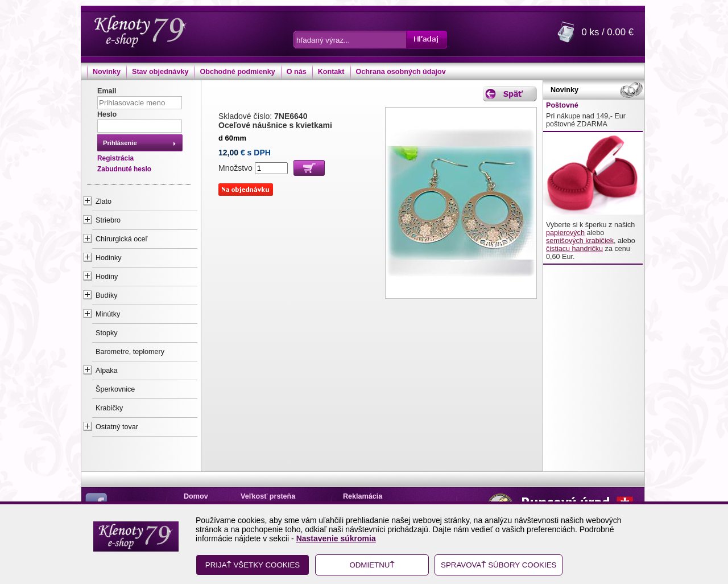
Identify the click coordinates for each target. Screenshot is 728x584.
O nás (297, 72)
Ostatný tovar (117, 427)
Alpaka (107, 371)
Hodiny (107, 277)
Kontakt (331, 72)
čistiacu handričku (574, 249)
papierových (565, 233)
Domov (196, 496)
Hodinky (109, 258)
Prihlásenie (120, 143)
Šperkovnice (115, 389)
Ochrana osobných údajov (401, 72)
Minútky (108, 314)
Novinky (107, 72)
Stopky (107, 333)
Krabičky (109, 408)
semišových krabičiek (580, 241)
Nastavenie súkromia (336, 538)
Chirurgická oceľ (121, 239)
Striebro (108, 220)
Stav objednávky (160, 72)
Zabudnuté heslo (124, 169)
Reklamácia (363, 496)
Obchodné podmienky (237, 72)
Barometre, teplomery (130, 352)
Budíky (107, 295)
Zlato (104, 201)
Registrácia (115, 158)
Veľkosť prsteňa (268, 496)
